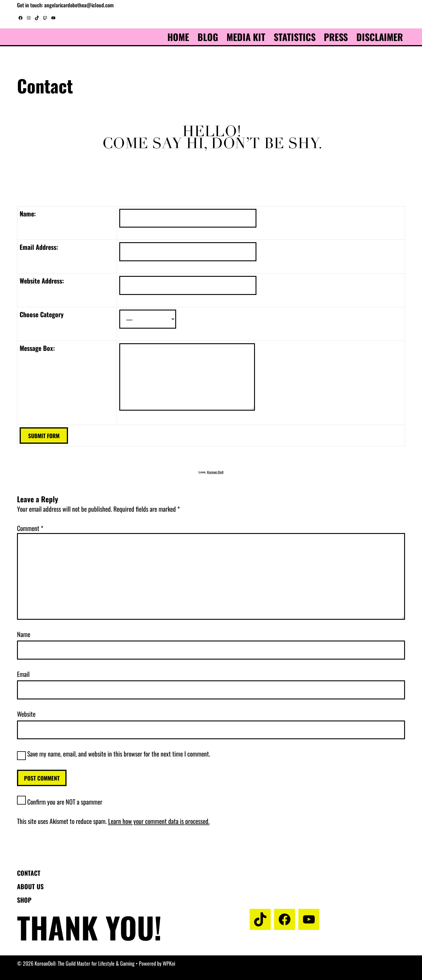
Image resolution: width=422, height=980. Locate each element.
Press (336, 37)
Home (178, 37)
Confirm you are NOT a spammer (60, 802)
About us (30, 886)
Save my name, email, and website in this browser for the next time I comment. (119, 754)
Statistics (295, 37)
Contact (29, 873)
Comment (30, 528)
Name (24, 634)
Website (26, 714)
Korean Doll (215, 472)
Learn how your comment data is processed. (159, 821)
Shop (24, 900)
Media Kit (246, 37)
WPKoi (169, 963)
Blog (208, 37)
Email (23, 674)
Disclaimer (380, 37)
